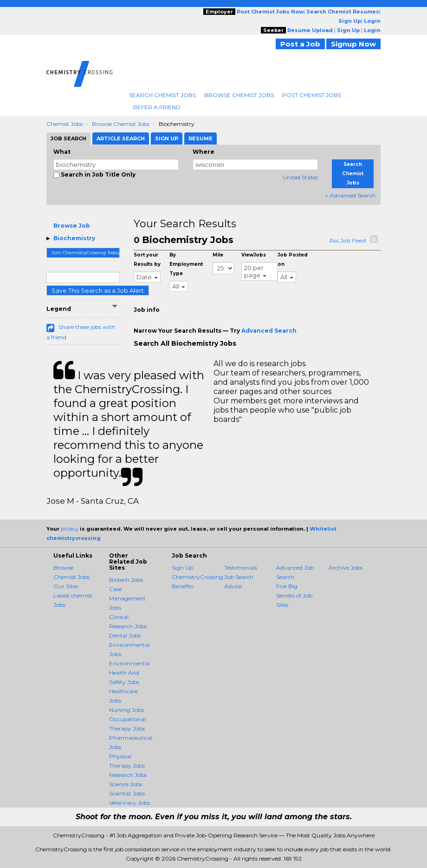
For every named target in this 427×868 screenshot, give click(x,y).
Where (204, 152)
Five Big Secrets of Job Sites (294, 595)
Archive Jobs (346, 568)
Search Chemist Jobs (162, 95)
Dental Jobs (125, 635)
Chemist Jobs (65, 124)
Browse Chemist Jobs (239, 95)
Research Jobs (128, 775)
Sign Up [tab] (167, 138)
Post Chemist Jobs (312, 95)
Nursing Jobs (126, 710)
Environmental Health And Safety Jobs (129, 673)
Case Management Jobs (127, 598)
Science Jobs (126, 784)
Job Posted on (293, 260)
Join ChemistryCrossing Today (86, 253)
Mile (218, 255)
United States (300, 177)
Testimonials (241, 568)
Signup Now (353, 44)
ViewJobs (254, 255)
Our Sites (66, 586)
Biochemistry (74, 238)
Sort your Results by (147, 260)
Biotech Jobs (126, 580)
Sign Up (182, 568)
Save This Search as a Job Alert (98, 290)
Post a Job (300, 44)
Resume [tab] (201, 138)
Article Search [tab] (121, 138)
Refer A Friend (157, 107)
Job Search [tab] (68, 138)
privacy (70, 529)
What (62, 152)
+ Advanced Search (350, 195)
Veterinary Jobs (129, 803)
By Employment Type (186, 264)
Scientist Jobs (127, 793)
